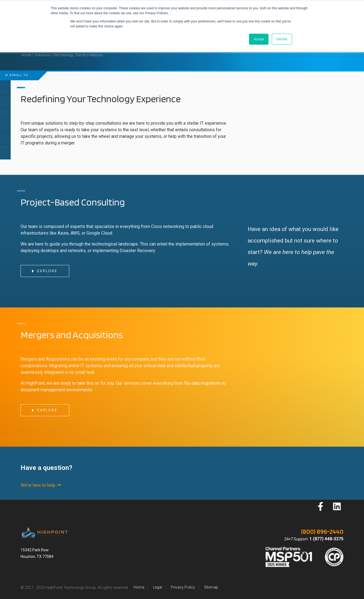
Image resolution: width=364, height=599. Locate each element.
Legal (158, 587)
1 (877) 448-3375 (326, 539)
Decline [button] (282, 39)
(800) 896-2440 (322, 531)
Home (26, 55)
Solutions (42, 55)
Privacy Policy (183, 587)
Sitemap (211, 587)
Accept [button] (259, 39)
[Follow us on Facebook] (320, 506)
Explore (44, 271)
